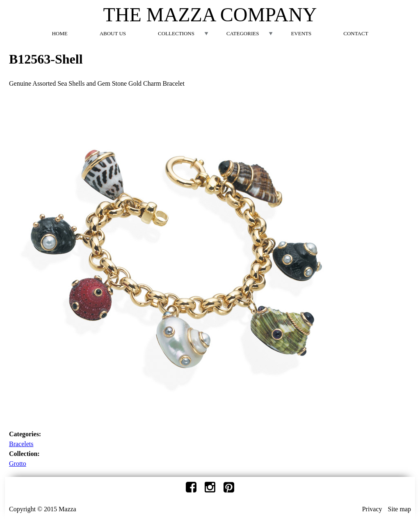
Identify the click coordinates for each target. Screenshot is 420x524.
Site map (399, 509)
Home (59, 33)
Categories (243, 33)
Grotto (18, 464)
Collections (176, 33)
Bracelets (21, 444)
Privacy (372, 509)
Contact (356, 33)
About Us (113, 33)
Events (301, 33)
